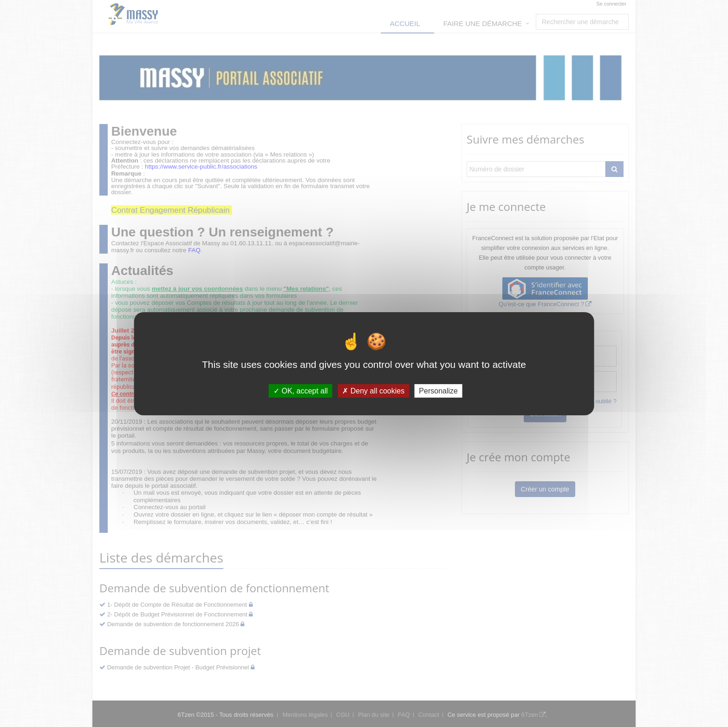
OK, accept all (301, 390)
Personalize (438, 390)
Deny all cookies (373, 390)
